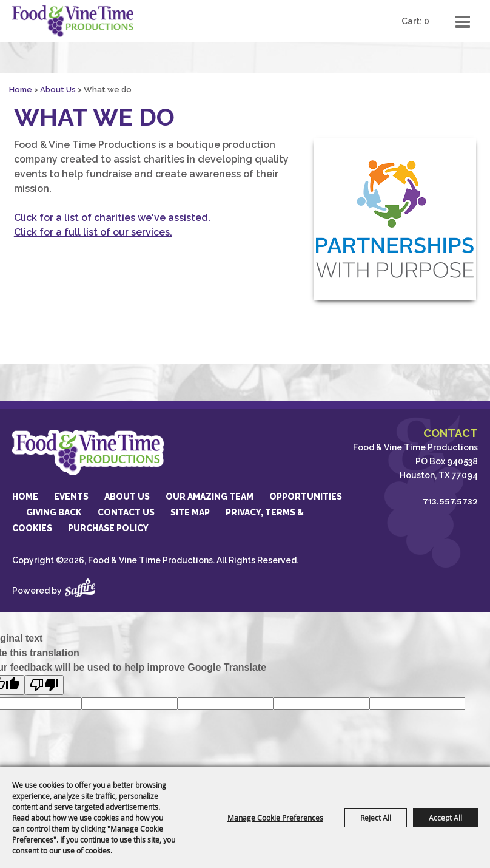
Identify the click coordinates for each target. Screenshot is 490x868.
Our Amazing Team (210, 497)
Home (21, 90)
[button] (395, 219)
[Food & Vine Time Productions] (73, 21)
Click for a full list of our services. (93, 232)
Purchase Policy (108, 528)
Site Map (190, 512)
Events (71, 497)
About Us (58, 90)
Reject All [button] (376, 818)
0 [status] (427, 21)
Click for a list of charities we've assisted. (112, 218)
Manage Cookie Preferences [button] (275, 818)
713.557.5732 (450, 501)
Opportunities (306, 497)
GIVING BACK (54, 512)
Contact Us (126, 512)
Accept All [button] (445, 818)
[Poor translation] (44, 685)
